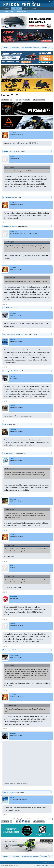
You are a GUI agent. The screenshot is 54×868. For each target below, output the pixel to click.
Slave (12, 157)
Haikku (13, 376)
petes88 (13, 313)
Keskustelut (17, 9)
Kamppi (18, 334)
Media (26, 8)
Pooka (12, 406)
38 (23, 100)
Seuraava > (41, 100)
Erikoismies (14, 226)
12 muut (25, 334)
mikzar (13, 334)
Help (51, 862)
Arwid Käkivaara (8, 197)
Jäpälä (13, 624)
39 (26, 100)
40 (29, 100)
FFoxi (12, 797)
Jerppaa (6, 453)
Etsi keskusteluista (8, 12)
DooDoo (13, 430)
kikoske (13, 151)
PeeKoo (6, 371)
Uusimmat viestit (21, 12)
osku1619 (6, 151)
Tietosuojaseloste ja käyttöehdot (44, 865)
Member (12, 792)
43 (35, 100)
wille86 (13, 340)
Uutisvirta (6, 8)
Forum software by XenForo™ (10, 865)
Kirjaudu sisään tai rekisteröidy (41, 2)
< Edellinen (5, 100)
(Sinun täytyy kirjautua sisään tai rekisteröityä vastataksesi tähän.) (33, 819)
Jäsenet (34, 8)
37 (20, 100)
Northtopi (14, 597)
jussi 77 (13, 133)
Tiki (11, 566)
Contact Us (45, 862)
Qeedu (13, 459)
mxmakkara (7, 334)
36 (17, 100)
